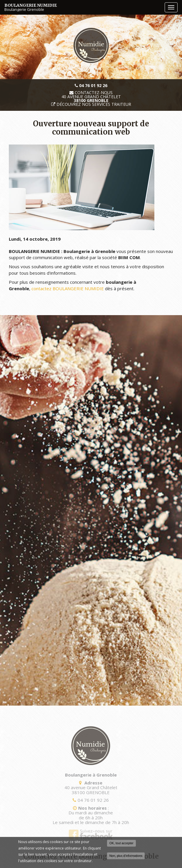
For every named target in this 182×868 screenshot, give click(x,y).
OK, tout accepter (121, 844)
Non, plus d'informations (126, 856)
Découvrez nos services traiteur (94, 104)
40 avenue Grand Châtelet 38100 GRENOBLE (89, 790)
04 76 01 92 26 (92, 800)
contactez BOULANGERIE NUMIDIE (68, 288)
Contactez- (91, 93)
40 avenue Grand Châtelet (91, 98)
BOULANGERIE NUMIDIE (83, 7)
